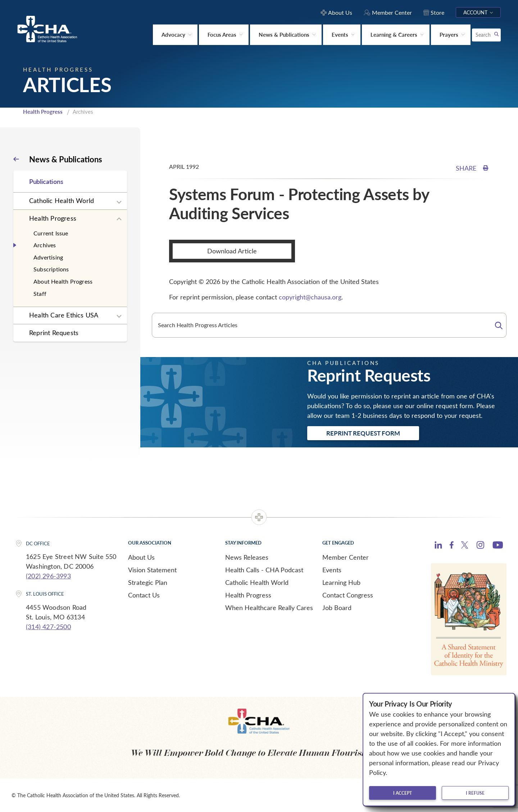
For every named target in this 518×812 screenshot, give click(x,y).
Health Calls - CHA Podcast (264, 570)
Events (332, 570)
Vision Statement (152, 570)
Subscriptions (51, 269)
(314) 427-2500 (48, 627)
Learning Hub (341, 582)
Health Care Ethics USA (64, 315)
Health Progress (43, 112)
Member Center (346, 557)
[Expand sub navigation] (119, 202)
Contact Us (144, 595)
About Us (141, 557)
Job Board (337, 608)
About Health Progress (63, 281)
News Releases (247, 557)
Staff (40, 294)
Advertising (48, 257)
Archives (45, 245)
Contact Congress (348, 595)
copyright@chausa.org (310, 297)
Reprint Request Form (363, 433)
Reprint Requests (54, 333)
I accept (403, 793)
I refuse (475, 793)
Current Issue (51, 233)
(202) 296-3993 (48, 576)
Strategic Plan (148, 582)
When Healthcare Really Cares (269, 608)
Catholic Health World (62, 200)
